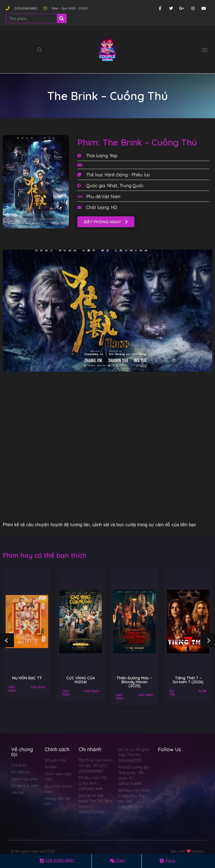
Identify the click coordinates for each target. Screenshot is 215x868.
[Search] (62, 18)
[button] (205, 50)
